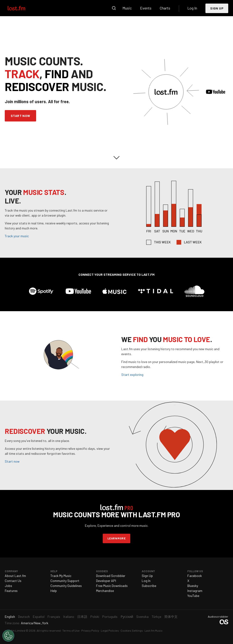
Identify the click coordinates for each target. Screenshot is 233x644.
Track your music (17, 236)
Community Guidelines (66, 586)
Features (11, 591)
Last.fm (22, 8)
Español (39, 617)
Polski (95, 617)
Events (146, 8)
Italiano (69, 617)
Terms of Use (71, 630)
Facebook (195, 576)
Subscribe (149, 586)
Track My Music (61, 576)
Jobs (8, 586)
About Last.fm (15, 576)
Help (54, 591)
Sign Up (217, 8)
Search (114, 8)
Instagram (195, 591)
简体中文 (171, 617)
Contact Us (13, 581)
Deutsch (24, 617)
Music (127, 8)
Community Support (65, 581)
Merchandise (105, 591)
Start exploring (132, 375)
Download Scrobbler (111, 576)
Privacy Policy (90, 630)
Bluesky (193, 586)
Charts (165, 8)
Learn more (116, 538)
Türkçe (156, 617)
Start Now (20, 116)
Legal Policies (110, 630)
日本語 (82, 617)
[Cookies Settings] (8, 636)
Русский (127, 617)
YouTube (193, 596)
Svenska (142, 617)
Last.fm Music (154, 630)
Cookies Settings (132, 630)
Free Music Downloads (112, 586)
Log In (192, 8)
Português (110, 617)
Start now (12, 461)
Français (54, 617)
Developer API (106, 581)
